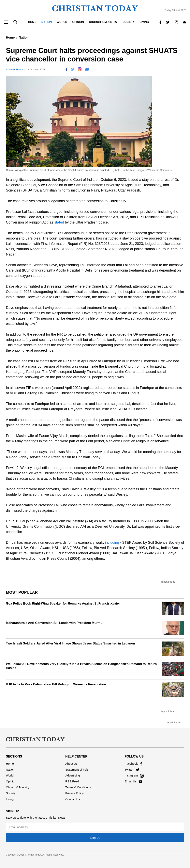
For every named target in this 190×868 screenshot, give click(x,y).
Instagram (134, 775)
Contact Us (73, 799)
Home (32, 22)
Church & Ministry (103, 22)
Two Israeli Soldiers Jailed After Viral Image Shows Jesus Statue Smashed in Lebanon (70, 643)
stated (59, 222)
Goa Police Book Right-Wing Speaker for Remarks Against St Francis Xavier (63, 603)
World (62, 22)
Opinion (78, 22)
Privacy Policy (74, 793)
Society (129, 22)
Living (144, 22)
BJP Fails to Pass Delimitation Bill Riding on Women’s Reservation (56, 684)
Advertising (73, 775)
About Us (71, 764)
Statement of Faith (77, 769)
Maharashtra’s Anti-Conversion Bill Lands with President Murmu (54, 623)
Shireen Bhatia (14, 69)
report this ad (168, 582)
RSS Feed (72, 781)
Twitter (132, 769)
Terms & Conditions (78, 787)
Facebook (133, 764)
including (111, 542)
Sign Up (95, 838)
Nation (47, 22)
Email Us (133, 781)
